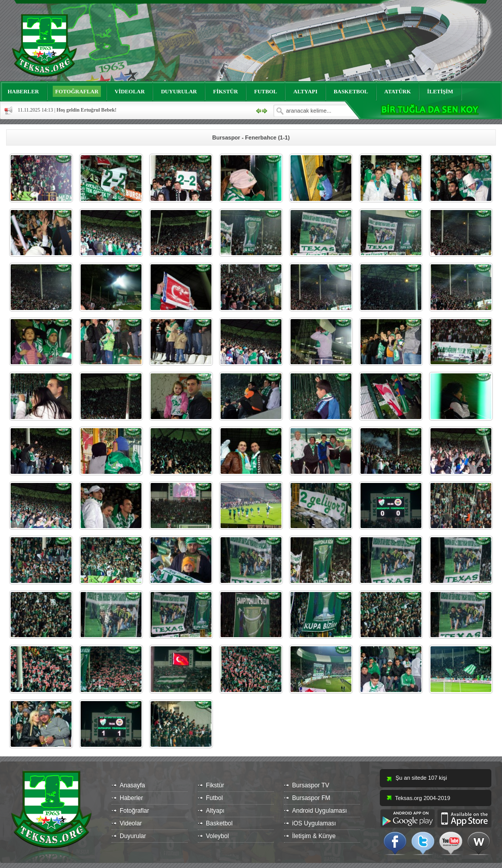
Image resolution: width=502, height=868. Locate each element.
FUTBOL (265, 91)
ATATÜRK (398, 91)
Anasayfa (132, 785)
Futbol (214, 798)
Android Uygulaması (319, 811)
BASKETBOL (351, 91)
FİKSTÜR (225, 91)
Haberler (131, 798)
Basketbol (219, 823)
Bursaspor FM (311, 798)
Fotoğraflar (134, 811)
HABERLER (23, 91)
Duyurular (133, 836)
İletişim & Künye (314, 836)
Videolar (131, 823)
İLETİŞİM (440, 91)
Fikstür (215, 785)
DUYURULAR (179, 91)
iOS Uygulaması (314, 823)
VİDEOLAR (130, 91)
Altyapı (215, 811)
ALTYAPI (305, 91)
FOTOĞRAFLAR (77, 91)
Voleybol (217, 836)
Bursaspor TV (311, 785)
